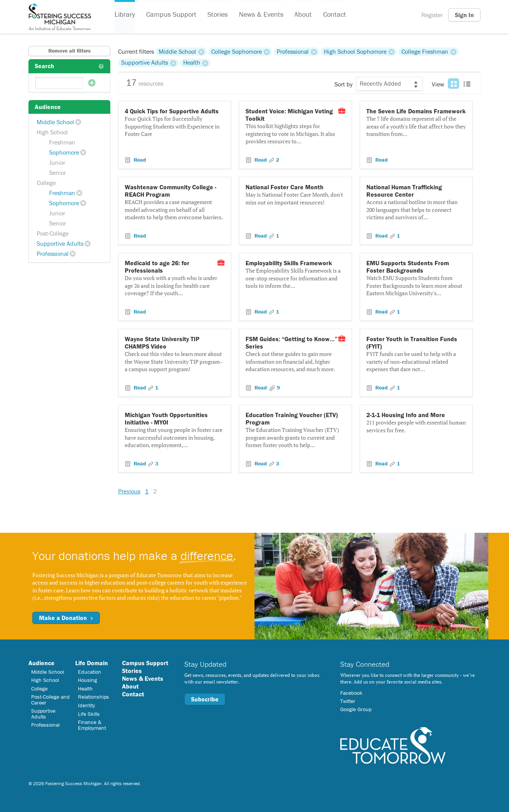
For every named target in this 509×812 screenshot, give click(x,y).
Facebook (351, 693)
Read (139, 160)
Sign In (464, 15)
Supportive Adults (60, 243)
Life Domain (92, 663)
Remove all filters (70, 51)
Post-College (53, 233)
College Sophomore (237, 51)
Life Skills (89, 714)
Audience (42, 663)
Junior (57, 162)
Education (90, 672)
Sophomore (64, 152)
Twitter (348, 701)
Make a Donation (66, 618)
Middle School (55, 122)
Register (432, 15)
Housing (87, 680)
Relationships (94, 697)
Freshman (62, 142)
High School (52, 132)
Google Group (356, 709)
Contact (333, 15)
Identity (87, 705)
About (302, 15)
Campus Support (171, 15)
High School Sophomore (355, 51)
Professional (53, 254)
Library (125, 15)
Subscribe (205, 699)
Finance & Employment (92, 725)
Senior (57, 173)
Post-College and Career (50, 699)
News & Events (260, 15)
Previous (129, 491)
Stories (217, 15)
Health (192, 63)
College (46, 183)
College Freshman (425, 51)
